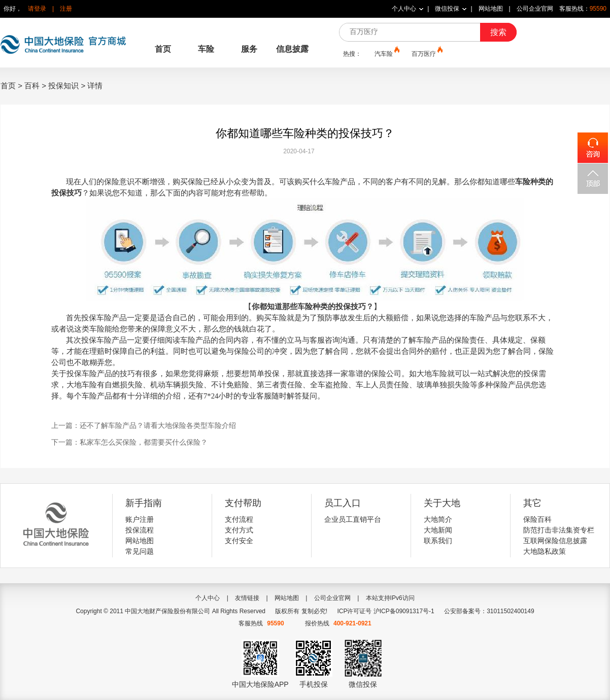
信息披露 (292, 49)
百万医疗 (426, 53)
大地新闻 (438, 530)
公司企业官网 (535, 9)
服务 (249, 49)
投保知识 (63, 86)
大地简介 (438, 519)
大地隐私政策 (545, 551)
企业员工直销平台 (353, 519)
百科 (32, 86)
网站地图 (491, 9)
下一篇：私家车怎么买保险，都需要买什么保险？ (129, 442)
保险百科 (537, 519)
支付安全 (239, 541)
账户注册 (140, 519)
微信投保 (447, 9)
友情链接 (247, 598)
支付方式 (239, 530)
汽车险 (386, 53)
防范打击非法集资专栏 (559, 530)
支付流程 (239, 519)
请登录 (37, 9)
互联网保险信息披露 (555, 541)
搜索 (498, 32)
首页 (163, 49)
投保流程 (140, 530)
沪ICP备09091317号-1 (404, 611)
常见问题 (140, 551)
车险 (206, 49)
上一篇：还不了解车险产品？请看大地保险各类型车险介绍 (144, 425)
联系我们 (438, 541)
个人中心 (404, 9)
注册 (66, 9)
